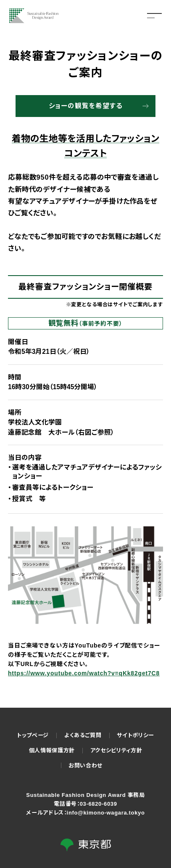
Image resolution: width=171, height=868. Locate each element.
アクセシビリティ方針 (116, 750)
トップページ (33, 735)
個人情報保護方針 (52, 750)
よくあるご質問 (83, 735)
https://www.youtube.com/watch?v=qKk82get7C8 (84, 673)
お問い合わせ (85, 766)
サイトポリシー (135, 735)
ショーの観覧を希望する (86, 106)
